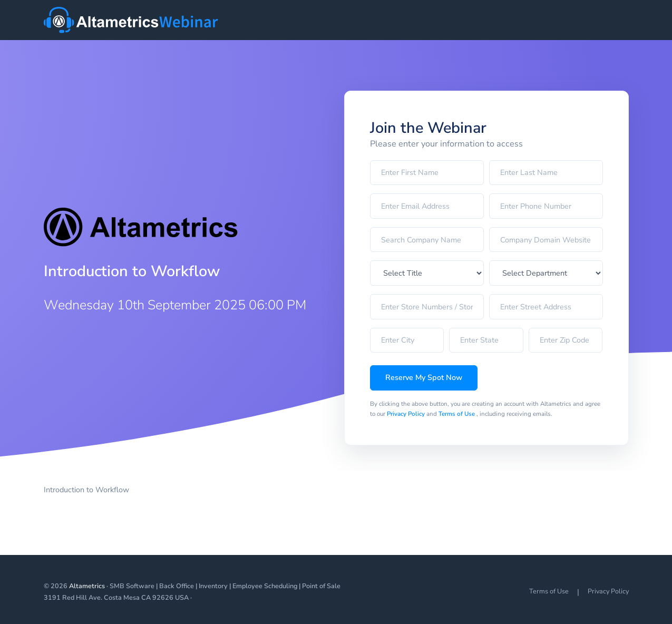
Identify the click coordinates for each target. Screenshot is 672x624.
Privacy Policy (407, 414)
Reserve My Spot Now (424, 377)
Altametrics (87, 586)
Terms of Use (457, 414)
